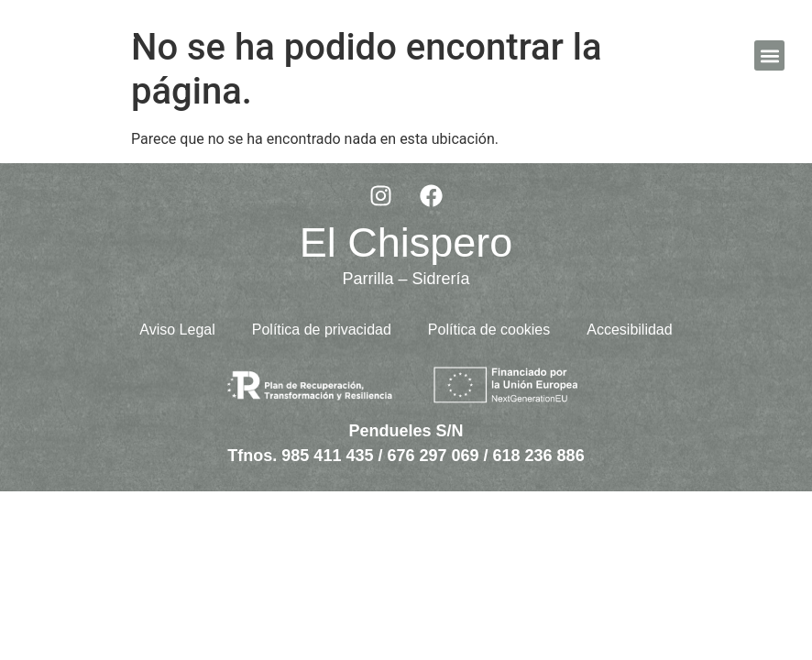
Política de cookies (489, 330)
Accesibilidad (629, 330)
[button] (769, 55)
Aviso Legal (177, 330)
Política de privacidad (322, 330)
